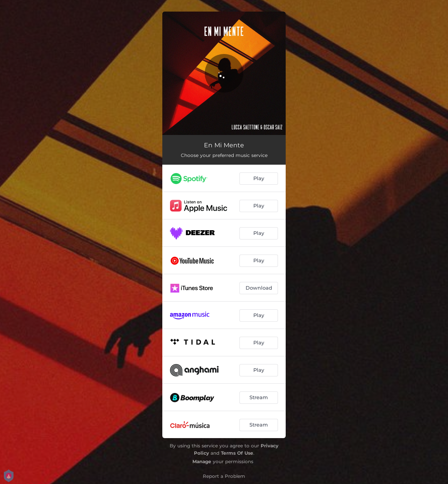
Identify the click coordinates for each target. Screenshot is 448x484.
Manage (202, 461)
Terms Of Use (237, 453)
